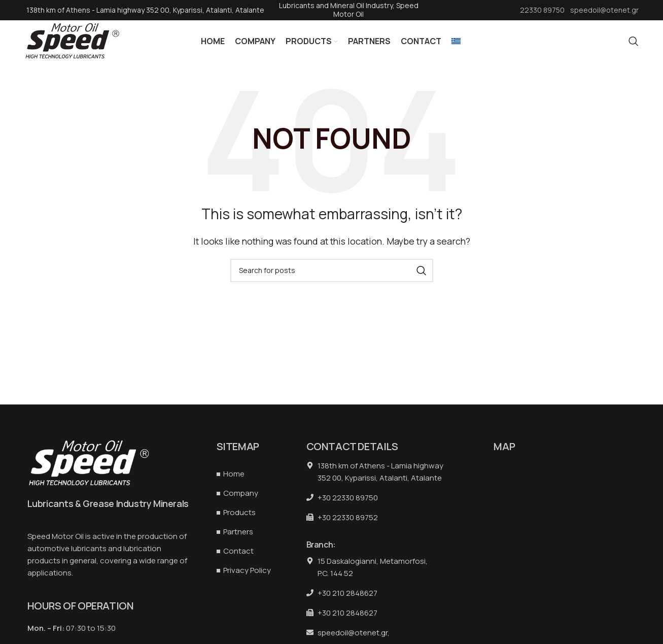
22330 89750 (543, 10)
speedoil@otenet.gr (604, 10)
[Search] (634, 46)
